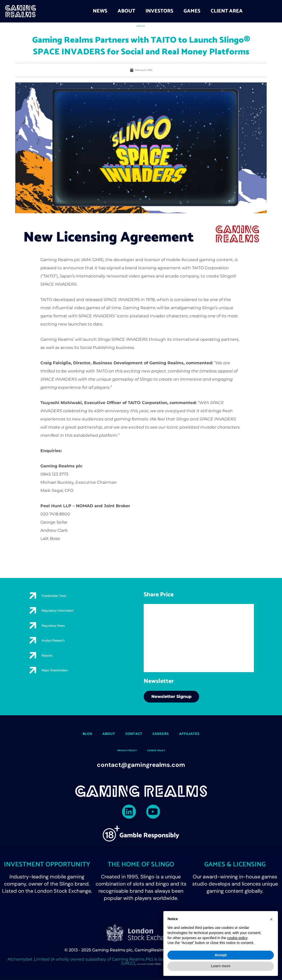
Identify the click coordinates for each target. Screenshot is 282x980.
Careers (167, 733)
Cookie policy (163, 750)
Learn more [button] (221, 966)
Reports (56, 666)
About (126, 11)
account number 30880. (149, 965)
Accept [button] (221, 955)
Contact (129, 733)
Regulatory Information (77, 612)
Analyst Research (69, 648)
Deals (141, 26)
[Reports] (35, 668)
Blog (65, 733)
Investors (159, 11)
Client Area (227, 11)
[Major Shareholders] (35, 686)
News (100, 11)
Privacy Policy (120, 750)
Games (192, 11)
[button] (271, 919)
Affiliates (208, 733)
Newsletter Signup (171, 696)
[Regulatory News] (35, 632)
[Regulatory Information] (35, 614)
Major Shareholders (72, 684)
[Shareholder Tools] (35, 597)
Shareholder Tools (70, 595)
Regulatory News (68, 630)
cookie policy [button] (237, 938)
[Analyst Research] (35, 650)
